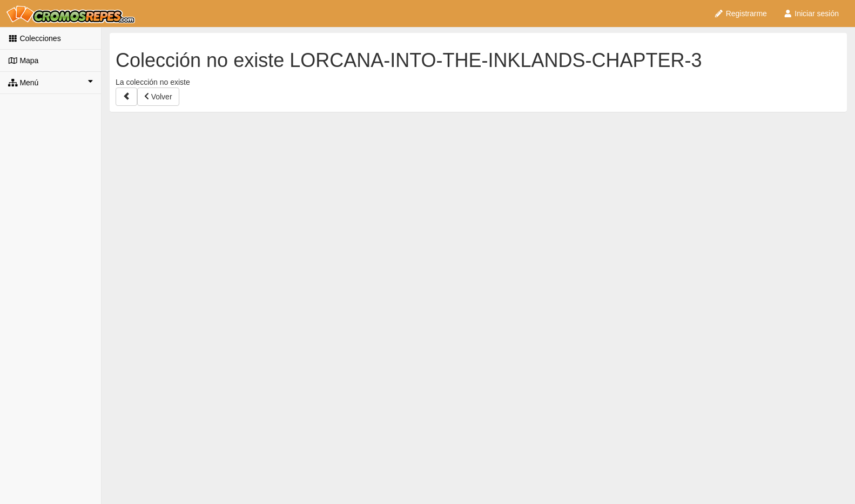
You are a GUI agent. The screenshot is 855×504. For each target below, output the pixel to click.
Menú (51, 82)
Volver (158, 97)
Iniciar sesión (811, 14)
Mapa (23, 61)
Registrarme (740, 14)
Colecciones (35, 38)
